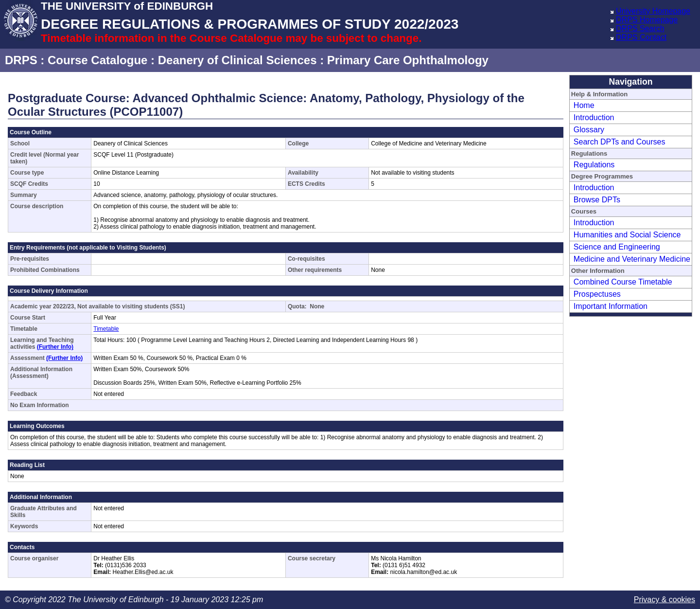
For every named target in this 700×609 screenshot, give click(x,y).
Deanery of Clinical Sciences (237, 60)
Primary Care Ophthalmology (408, 60)
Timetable (106, 329)
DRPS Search (640, 28)
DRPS (21, 60)
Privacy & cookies (665, 600)
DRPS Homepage (647, 20)
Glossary (589, 130)
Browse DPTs (597, 200)
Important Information (611, 306)
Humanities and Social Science (627, 235)
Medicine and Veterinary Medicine (632, 259)
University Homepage (653, 11)
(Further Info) (55, 347)
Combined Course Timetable (623, 282)
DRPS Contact (641, 37)
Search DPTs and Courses (620, 142)
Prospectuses (597, 294)
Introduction (594, 117)
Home (584, 105)
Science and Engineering (617, 247)
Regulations (594, 165)
